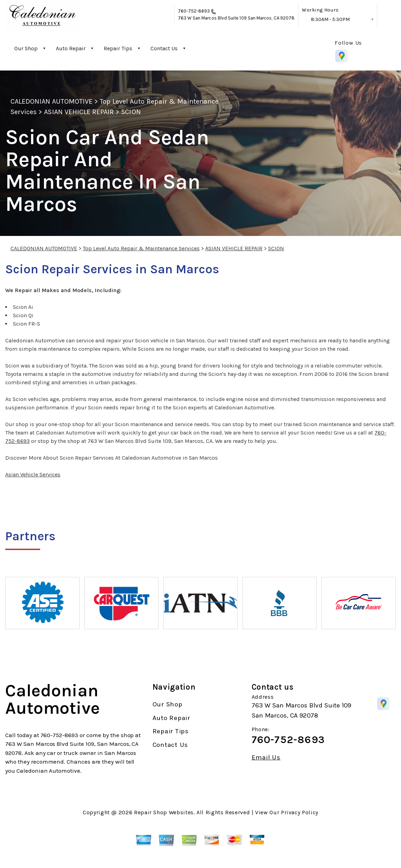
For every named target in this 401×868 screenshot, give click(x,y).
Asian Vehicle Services (33, 474)
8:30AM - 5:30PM (330, 19)
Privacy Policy (300, 812)
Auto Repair (71, 48)
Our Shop (26, 48)
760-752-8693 (194, 11)
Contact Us (164, 48)
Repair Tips (118, 48)
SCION (131, 112)
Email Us (266, 758)
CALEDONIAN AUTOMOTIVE (51, 101)
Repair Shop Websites (164, 812)
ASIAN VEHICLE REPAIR (79, 112)
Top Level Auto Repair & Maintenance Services (141, 248)
